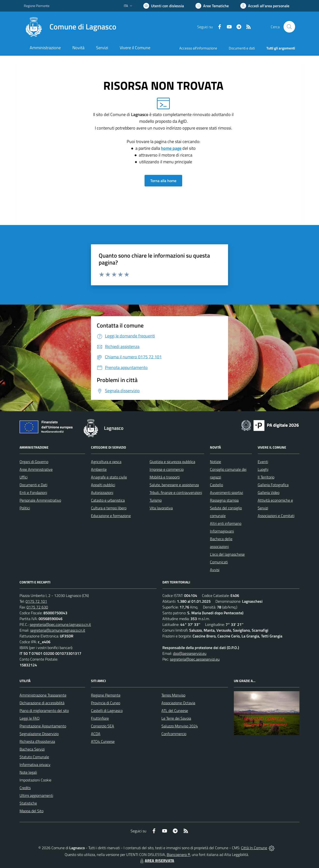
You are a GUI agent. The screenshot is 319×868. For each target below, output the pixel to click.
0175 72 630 (37, 607)
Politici (25, 508)
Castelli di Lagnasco (107, 711)
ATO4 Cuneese (103, 741)
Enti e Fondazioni (33, 492)
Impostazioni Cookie (35, 780)
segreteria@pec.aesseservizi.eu (195, 659)
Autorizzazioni (102, 492)
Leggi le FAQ (30, 718)
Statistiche (28, 803)
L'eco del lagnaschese (227, 554)
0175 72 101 (36, 601)
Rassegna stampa (224, 500)
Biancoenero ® (178, 854)
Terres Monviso (173, 695)
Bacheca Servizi (32, 749)
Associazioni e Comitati (276, 516)
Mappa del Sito (31, 811)
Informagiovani (222, 531)
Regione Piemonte (106, 695)
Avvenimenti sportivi (226, 492)
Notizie (215, 462)
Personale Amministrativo (40, 500)
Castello (216, 485)
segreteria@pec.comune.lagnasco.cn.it (60, 624)
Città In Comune (254, 848)
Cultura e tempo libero (109, 508)
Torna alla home (163, 181)
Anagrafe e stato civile (109, 477)
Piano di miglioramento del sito (44, 711)
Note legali (28, 772)
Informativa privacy (35, 765)
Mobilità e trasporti (165, 477)
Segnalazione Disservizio (39, 734)
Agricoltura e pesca (106, 462)
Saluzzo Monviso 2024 (180, 726)
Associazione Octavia (178, 703)
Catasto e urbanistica (108, 500)
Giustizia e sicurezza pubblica (172, 462)
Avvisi (215, 570)
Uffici (24, 477)
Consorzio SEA (103, 726)
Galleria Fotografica (273, 485)
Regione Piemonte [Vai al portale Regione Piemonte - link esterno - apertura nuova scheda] (37, 6)
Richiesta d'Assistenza (37, 741)
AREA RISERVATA (157, 861)
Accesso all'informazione (198, 48)
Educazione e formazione (111, 516)
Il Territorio (266, 477)
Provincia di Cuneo (106, 703)
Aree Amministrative (36, 469)
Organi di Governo (34, 462)
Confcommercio (174, 734)
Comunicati (219, 562)
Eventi (263, 462)
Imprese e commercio (167, 469)
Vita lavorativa (161, 508)
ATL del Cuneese (175, 711)
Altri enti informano (226, 523)
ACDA (96, 734)
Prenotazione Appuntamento (43, 726)
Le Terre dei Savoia (176, 718)
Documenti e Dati (33, 485)
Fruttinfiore (100, 718)
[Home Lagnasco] (70, 27)
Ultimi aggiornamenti (36, 795)
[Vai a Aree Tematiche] (212, 6)
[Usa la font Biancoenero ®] (164, 6)
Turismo (156, 500)
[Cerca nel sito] (289, 27)
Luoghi (263, 469)
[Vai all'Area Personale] (265, 6)
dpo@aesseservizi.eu (190, 653)
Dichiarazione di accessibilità (42, 703)
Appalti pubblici (103, 485)
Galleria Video (269, 492)
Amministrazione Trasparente (43, 695)
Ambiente (99, 469)
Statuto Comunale (34, 757)
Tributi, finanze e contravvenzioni (176, 492)
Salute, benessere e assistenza (174, 485)
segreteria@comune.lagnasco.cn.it (58, 630)
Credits (25, 788)
